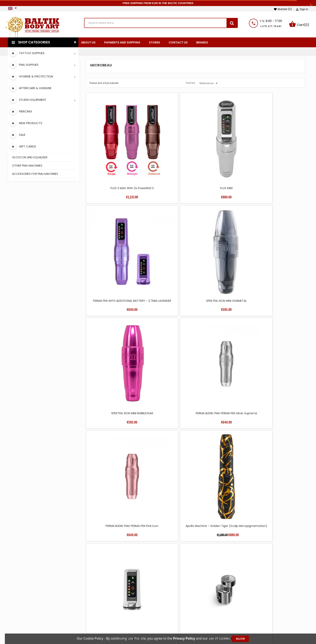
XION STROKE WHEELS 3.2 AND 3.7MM (223, 522)
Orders (250, 610)
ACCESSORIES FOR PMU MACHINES (35, 175)
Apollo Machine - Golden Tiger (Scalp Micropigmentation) (278, 226)
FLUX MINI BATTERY (113, 298)
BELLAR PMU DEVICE (223, 372)
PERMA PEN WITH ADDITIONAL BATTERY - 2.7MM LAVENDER (223, 152)
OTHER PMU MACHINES (27, 166)
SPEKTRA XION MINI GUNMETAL (278, 150)
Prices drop (121, 604)
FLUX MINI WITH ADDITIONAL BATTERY (168, 374)
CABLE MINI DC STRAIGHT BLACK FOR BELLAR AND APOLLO (223, 300)
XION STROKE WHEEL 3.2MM (113, 520)
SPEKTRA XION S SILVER (113, 446)
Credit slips (253, 616)
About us (184, 616)
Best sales (120, 616)
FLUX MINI (168, 150)
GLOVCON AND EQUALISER (30, 158)
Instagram (23, 616)
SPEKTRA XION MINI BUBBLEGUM (113, 224)
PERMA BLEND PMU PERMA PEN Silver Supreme (168, 226)
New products (123, 610)
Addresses (252, 622)
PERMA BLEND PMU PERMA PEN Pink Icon (223, 226)
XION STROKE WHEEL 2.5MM (168, 298)
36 (266, 546)
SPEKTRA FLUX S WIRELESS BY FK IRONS (168, 448)
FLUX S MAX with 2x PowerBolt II (113, 150)
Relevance (209, 84)
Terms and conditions (193, 604)
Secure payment (189, 622)
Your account (260, 598)
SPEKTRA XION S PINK (279, 372)
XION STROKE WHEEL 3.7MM (168, 520)
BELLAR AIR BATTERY (113, 372)
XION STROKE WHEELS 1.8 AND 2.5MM (279, 448)
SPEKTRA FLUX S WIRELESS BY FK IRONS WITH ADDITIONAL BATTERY (223, 448)
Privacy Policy (187, 628)
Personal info (254, 604)
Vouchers (252, 628)
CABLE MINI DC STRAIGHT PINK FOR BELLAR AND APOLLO (279, 300)
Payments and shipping (194, 610)
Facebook (13, 616)
